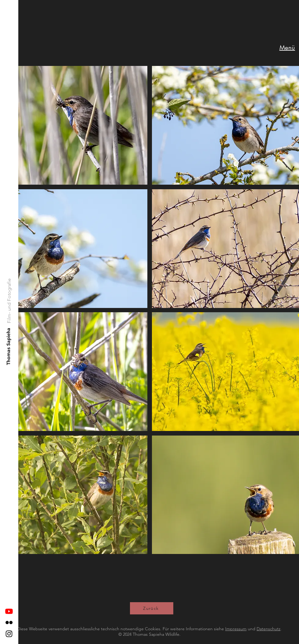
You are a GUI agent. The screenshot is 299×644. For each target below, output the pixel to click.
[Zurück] (152, 608)
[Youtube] (9, 611)
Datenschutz (268, 629)
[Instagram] (9, 634)
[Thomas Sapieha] (9, 346)
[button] (287, 48)
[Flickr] (9, 622)
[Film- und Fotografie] (9, 301)
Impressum (236, 629)
